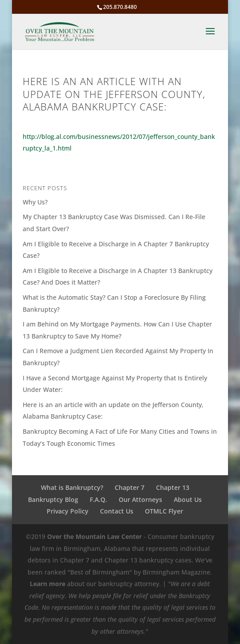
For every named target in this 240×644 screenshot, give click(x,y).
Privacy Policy (68, 511)
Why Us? (35, 202)
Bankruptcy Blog (53, 499)
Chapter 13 (173, 487)
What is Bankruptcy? (72, 487)
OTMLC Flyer (164, 511)
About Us (188, 499)
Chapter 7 (130, 487)
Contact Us (117, 511)
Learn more (48, 584)
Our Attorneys (140, 499)
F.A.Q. (98, 499)
